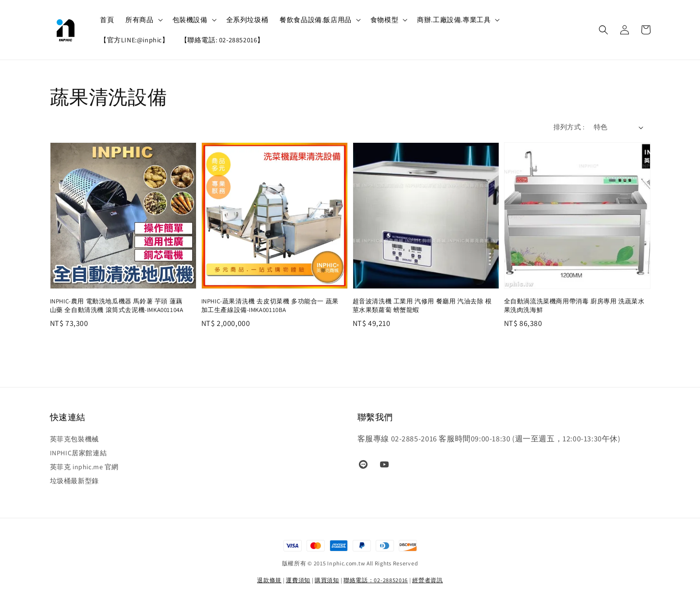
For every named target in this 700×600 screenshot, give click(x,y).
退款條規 (269, 580)
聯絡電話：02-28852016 (376, 580)
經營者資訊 (428, 580)
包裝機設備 (190, 20)
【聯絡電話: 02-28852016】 (222, 40)
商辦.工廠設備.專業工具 (454, 20)
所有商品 (139, 20)
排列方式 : (569, 127)
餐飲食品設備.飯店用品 (316, 20)
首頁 (107, 20)
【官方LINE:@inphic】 (135, 40)
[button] (603, 30)
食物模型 (384, 20)
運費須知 (298, 580)
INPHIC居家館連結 (79, 453)
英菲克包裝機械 (74, 439)
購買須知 (327, 580)
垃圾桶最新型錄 (74, 481)
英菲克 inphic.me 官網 (85, 467)
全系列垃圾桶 (247, 20)
